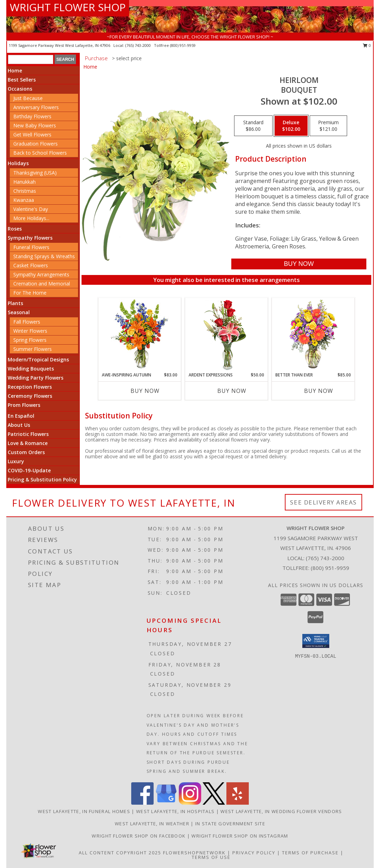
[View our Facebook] (142, 803)
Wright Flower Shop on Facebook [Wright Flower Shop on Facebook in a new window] (139, 836)
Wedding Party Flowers (36, 378)
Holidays (18, 163)
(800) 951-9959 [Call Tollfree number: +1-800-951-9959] (330, 568)
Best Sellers (22, 80)
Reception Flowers (30, 387)
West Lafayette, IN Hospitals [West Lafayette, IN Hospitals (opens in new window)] (175, 811)
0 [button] (367, 45)
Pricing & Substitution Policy (42, 479)
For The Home (30, 293)
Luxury (16, 461)
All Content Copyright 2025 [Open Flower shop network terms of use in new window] (120, 853)
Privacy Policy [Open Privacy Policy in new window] (254, 853)
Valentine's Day (31, 209)
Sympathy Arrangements (41, 274)
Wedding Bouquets (31, 369)
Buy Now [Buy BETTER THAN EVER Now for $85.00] (319, 391)
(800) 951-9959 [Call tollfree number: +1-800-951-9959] (183, 45)
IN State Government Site (230, 824)
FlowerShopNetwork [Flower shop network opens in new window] (194, 853)
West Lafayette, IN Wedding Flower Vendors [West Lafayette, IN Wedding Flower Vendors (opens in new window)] (281, 811)
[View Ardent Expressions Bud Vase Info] (227, 335)
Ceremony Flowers (30, 396)
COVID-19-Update (29, 470)
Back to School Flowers (40, 153)
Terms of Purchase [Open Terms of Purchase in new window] (310, 853)
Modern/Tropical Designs (38, 359)
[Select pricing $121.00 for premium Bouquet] (328, 126)
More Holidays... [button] (31, 218)
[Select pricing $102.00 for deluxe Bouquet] (291, 126)
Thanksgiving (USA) (35, 173)
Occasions (20, 89)
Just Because (28, 98)
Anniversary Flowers (36, 107)
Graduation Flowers (36, 144)
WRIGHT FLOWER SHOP (68, 7)
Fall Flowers (27, 322)
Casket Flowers (31, 265)
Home (15, 70)
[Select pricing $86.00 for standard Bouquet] (253, 126)
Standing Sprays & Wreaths (44, 256)
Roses (15, 229)
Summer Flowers (33, 349)
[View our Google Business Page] (166, 803)
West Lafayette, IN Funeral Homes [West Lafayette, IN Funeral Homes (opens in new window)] (84, 811)
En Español (21, 416)
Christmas (25, 191)
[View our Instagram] (190, 803)
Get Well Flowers (32, 135)
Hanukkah (24, 182)
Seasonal (19, 312)
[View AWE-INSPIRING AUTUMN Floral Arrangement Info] (140, 335)
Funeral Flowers (31, 247)
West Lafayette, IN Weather (152, 824)
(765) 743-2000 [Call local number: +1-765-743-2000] (139, 45)
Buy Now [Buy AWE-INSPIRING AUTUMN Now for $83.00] (145, 391)
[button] (316, 641)
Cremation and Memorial (42, 284)
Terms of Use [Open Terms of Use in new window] (211, 857)
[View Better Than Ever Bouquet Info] (313, 335)
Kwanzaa (24, 200)
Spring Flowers (30, 340)
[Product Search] (31, 59)
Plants (15, 303)
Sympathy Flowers (30, 238)
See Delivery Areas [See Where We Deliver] (323, 502)
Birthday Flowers (32, 116)
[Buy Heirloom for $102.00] (299, 264)
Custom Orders (26, 452)
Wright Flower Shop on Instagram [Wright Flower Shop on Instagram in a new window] (240, 836)
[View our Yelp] (238, 803)
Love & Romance (28, 443)
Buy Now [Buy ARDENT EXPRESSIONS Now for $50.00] (232, 391)
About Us (19, 425)
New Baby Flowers (35, 125)
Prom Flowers (24, 405)
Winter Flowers (30, 331)
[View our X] (214, 803)
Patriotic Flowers (28, 434)
